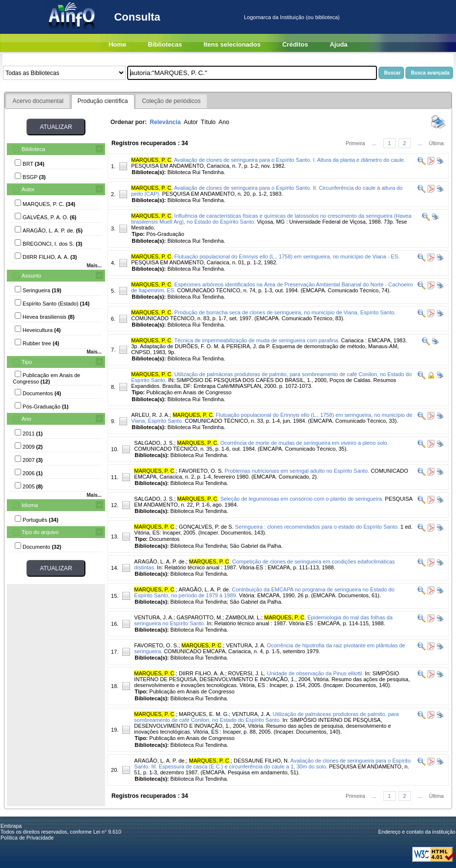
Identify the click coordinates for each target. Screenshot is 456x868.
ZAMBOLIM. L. (243, 617)
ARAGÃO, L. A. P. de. (160, 562)
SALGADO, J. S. (154, 443)
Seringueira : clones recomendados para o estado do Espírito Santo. (317, 527)
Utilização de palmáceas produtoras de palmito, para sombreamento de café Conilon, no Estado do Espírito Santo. (266, 717)
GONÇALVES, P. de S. (206, 527)
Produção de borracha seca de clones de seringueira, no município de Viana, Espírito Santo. (285, 312)
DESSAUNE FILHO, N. (261, 761)
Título (208, 122)
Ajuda (339, 44)
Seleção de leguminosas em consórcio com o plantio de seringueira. (302, 499)
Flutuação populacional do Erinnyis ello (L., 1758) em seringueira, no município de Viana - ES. (287, 256)
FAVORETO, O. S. (201, 471)
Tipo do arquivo (40, 532)
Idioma (30, 505)
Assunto (31, 276)
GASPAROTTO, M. (200, 617)
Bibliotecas (165, 44)
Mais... (94, 266)
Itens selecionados (232, 44)
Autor (28, 189)
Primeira (355, 143)
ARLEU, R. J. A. (150, 415)
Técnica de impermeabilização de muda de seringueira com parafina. (257, 340)
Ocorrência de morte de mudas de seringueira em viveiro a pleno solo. (305, 443)
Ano (27, 419)
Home (117, 44)
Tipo (27, 362)
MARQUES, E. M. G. (204, 714)
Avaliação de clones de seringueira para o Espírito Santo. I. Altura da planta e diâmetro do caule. (289, 160)
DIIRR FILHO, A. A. (202, 673)
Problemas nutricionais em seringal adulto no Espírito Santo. (297, 471)
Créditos (295, 44)
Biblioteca (33, 149)
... (374, 143)
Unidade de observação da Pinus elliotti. (315, 673)
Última (436, 143)
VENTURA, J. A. (154, 617)
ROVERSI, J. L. (247, 673)
